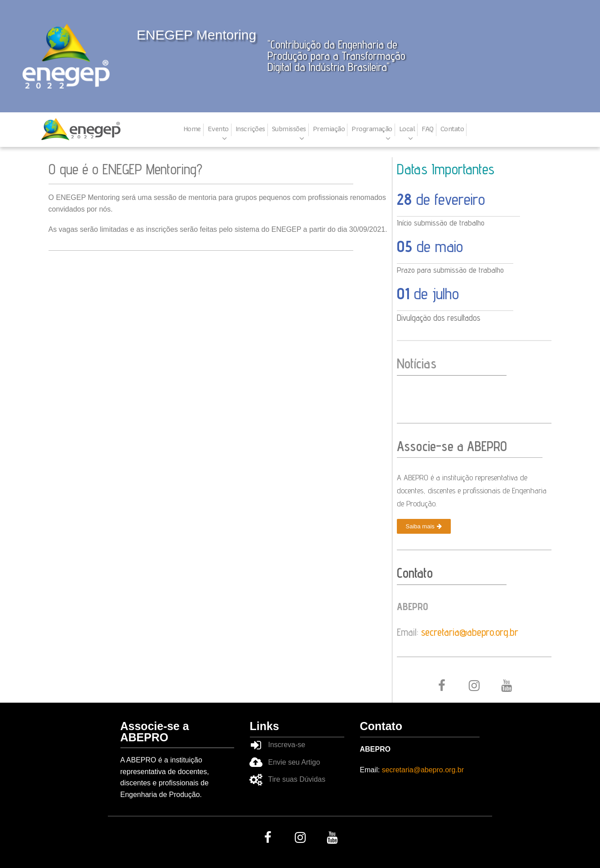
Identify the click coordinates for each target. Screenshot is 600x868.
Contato (452, 129)
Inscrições (250, 129)
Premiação (329, 129)
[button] (424, 526)
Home (192, 129)
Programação (372, 129)
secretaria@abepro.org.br (470, 632)
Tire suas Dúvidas (297, 779)
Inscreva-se (287, 745)
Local (407, 129)
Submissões (289, 129)
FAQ (428, 129)
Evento (218, 129)
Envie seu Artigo (294, 762)
